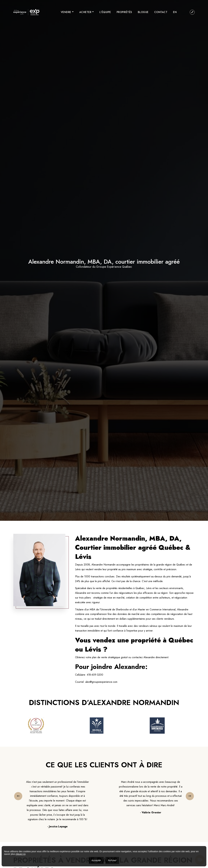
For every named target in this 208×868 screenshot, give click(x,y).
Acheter (85, 12)
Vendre (66, 12)
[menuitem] (175, 12)
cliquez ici (21, 854)
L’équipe (105, 12)
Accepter (96, 860)
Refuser (112, 860)
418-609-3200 (95, 675)
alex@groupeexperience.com (101, 682)
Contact (161, 12)
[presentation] (18, 796)
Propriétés (124, 12)
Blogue (143, 12)
